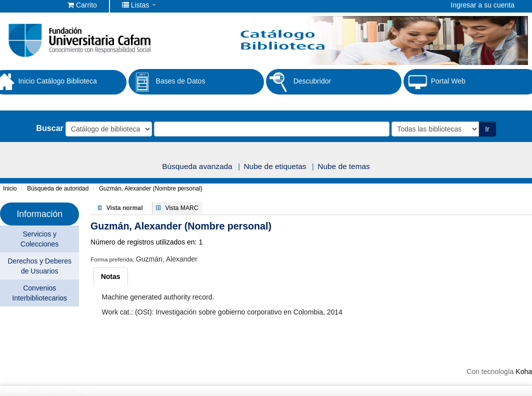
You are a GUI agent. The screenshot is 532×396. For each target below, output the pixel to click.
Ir (487, 129)
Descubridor (298, 82)
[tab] (111, 276)
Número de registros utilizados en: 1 (146, 242)
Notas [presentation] (111, 276)
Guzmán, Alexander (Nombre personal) (151, 188)
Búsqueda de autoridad (58, 188)
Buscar (50, 128)
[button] (82, 5)
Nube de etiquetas (275, 166)
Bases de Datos (167, 82)
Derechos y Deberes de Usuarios (39, 266)
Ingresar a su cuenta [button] (482, 5)
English (87, 390)
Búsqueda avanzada (197, 166)
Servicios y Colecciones (39, 239)
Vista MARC (182, 208)
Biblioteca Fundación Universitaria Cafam (35, 5)
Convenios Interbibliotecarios (39, 293)
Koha (524, 371)
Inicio (10, 188)
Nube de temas (343, 166)
